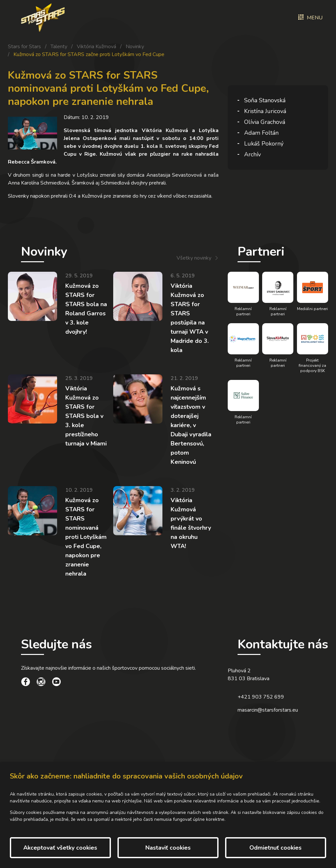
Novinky (135, 47)
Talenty (59, 47)
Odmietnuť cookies (275, 848)
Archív (252, 154)
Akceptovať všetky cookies (60, 848)
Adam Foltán (261, 133)
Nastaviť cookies (168, 848)
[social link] (26, 683)
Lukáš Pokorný (264, 144)
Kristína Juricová (265, 111)
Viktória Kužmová (96, 47)
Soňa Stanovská (265, 100)
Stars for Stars (24, 47)
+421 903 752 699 (261, 697)
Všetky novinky (194, 258)
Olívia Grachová (265, 122)
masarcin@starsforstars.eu (268, 710)
